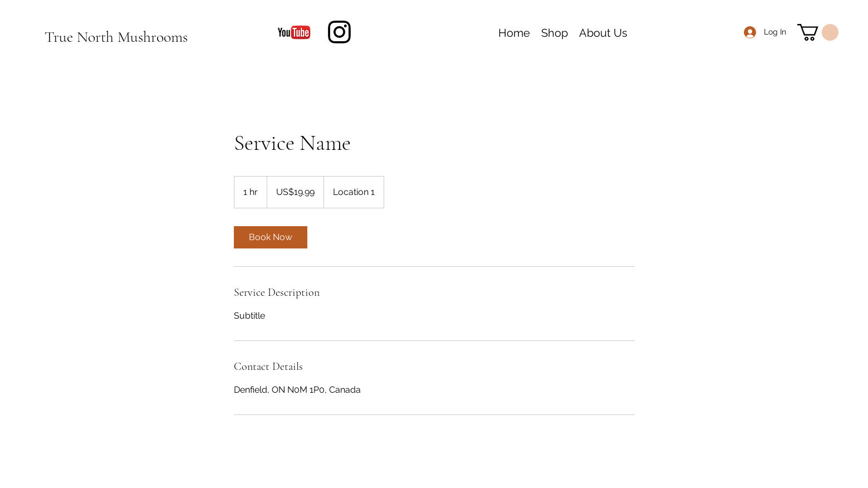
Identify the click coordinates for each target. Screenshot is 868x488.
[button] (818, 32)
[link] (271, 237)
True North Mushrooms (116, 37)
